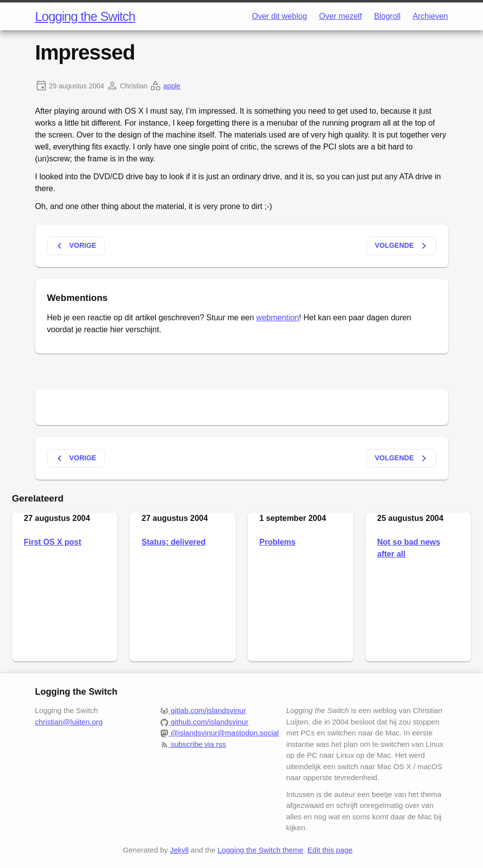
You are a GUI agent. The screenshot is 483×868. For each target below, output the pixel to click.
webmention (277, 318)
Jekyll (179, 850)
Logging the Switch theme (260, 850)
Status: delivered (173, 542)
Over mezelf (341, 16)
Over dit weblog (279, 16)
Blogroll (387, 16)
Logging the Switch (85, 16)
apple (172, 86)
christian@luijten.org (69, 722)
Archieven (430, 16)
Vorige (75, 246)
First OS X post (53, 542)
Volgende (402, 246)
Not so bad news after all (409, 548)
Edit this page (330, 850)
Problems (278, 542)
